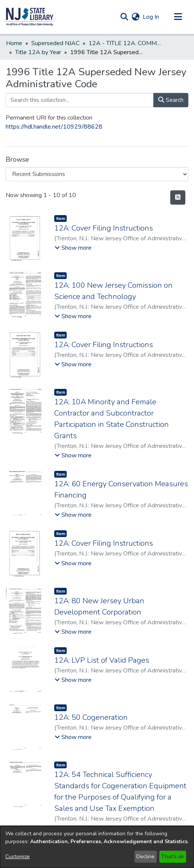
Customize (18, 857)
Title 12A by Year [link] (38, 52)
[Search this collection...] (80, 100)
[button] (30, 17)
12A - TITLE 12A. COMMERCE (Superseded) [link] (126, 43)
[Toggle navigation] (178, 17)
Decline (145, 857)
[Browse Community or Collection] (97, 174)
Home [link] (14, 43)
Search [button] (171, 100)
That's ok (173, 857)
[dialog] (97, 847)
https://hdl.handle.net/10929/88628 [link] (54, 127)
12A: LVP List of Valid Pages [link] (102, 660)
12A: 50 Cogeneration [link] (91, 717)
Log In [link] (151, 17)
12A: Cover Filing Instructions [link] (104, 228)
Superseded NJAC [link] (55, 43)
